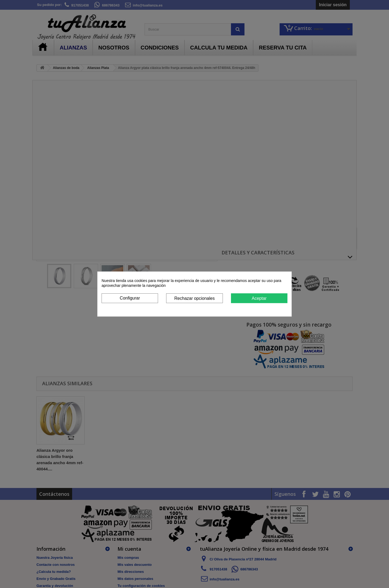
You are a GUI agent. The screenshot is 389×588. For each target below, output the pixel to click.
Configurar (130, 298)
